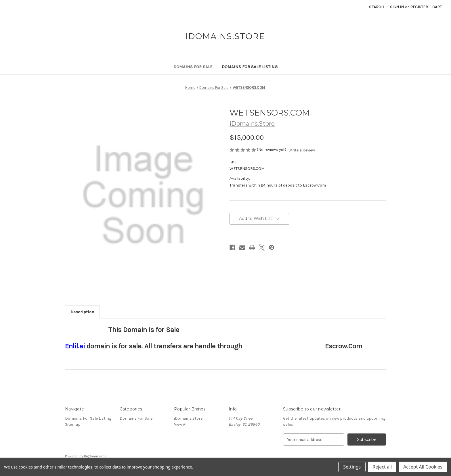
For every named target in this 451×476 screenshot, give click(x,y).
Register (419, 7)
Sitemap (73, 424)
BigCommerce (95, 456)
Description (82, 312)
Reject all (382, 467)
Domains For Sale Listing (250, 67)
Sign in (397, 7)
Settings (352, 467)
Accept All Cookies (423, 467)
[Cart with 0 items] (437, 7)
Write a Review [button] (302, 150)
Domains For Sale (193, 67)
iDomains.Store (188, 418)
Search (376, 7)
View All (181, 424)
